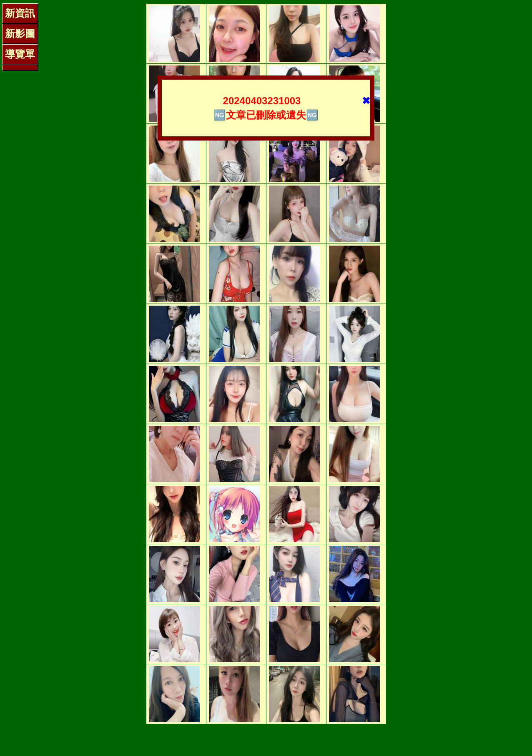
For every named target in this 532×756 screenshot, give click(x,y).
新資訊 (20, 13)
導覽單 (20, 54)
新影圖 (20, 34)
